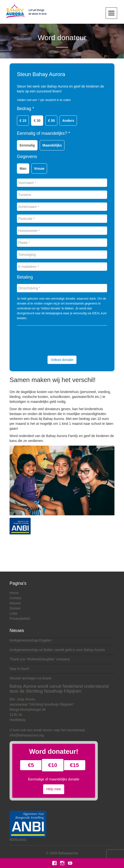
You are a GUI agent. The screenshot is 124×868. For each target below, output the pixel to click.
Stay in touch (19, 669)
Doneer (15, 608)
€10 (53, 765)
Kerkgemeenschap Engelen (31, 640)
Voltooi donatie (62, 360)
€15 (74, 765)
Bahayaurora (68, 853)
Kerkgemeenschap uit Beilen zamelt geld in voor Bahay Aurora (57, 650)
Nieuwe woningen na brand (30, 678)
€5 (31, 765)
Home (14, 593)
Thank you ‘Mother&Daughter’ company (40, 659)
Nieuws (15, 603)
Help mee (54, 789)
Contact (15, 598)
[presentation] (54, 340)
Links (14, 613)
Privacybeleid (20, 619)
